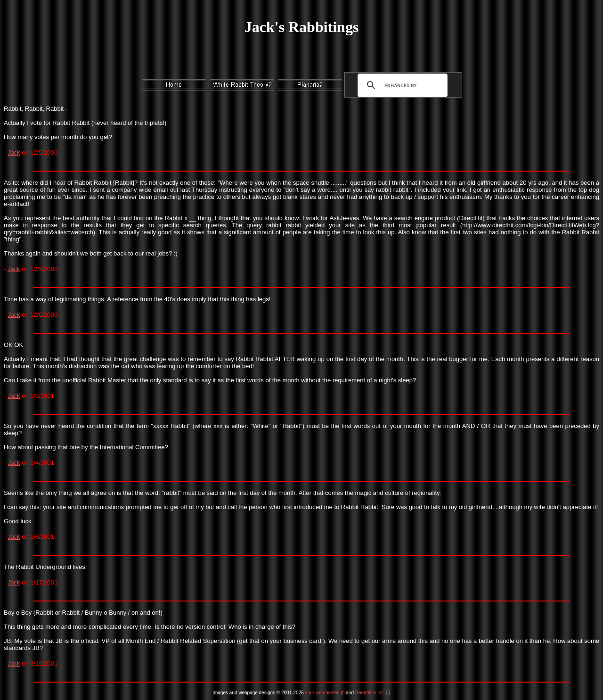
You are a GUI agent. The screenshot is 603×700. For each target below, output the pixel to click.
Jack (14, 152)
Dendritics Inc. (370, 693)
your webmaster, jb (325, 693)
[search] (400, 85)
